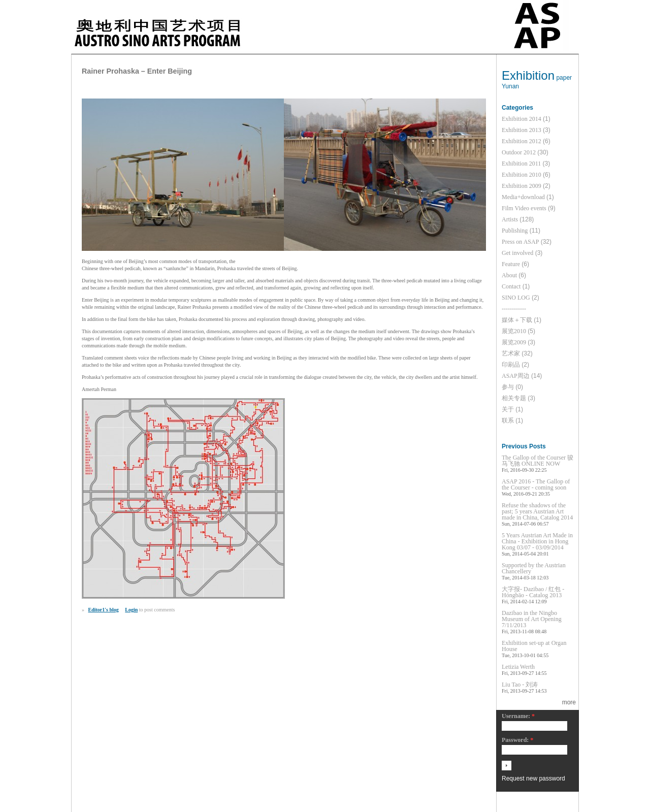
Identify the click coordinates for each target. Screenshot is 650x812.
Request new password (533, 778)
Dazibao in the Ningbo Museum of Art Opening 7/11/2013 (532, 619)
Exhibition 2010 (522, 175)
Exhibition (528, 75)
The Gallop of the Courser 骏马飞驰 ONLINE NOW (538, 461)
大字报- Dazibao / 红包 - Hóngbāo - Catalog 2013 (533, 592)
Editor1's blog (104, 610)
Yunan (510, 86)
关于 (508, 409)
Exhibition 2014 (522, 119)
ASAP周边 (516, 376)
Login (131, 610)
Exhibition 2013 (522, 130)
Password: (517, 740)
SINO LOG (516, 298)
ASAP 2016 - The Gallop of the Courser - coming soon (536, 484)
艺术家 (511, 353)
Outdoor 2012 (519, 152)
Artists (510, 219)
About (509, 275)
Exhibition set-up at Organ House (534, 646)
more (569, 702)
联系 (508, 420)
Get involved (517, 253)
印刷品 (511, 365)
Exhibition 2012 (522, 141)
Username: (518, 716)
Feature (511, 264)
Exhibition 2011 (521, 164)
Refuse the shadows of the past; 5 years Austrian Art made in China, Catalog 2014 (537, 511)
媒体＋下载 (517, 320)
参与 (508, 387)
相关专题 (514, 398)
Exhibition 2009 (522, 186)
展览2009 (514, 342)
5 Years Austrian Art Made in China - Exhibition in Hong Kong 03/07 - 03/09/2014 (537, 541)
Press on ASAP (520, 242)
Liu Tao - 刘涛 (520, 685)
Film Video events (524, 208)
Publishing (515, 231)
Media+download (523, 197)
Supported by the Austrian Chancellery (534, 568)
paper (564, 78)
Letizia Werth (518, 667)
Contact (511, 286)
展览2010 (514, 331)
